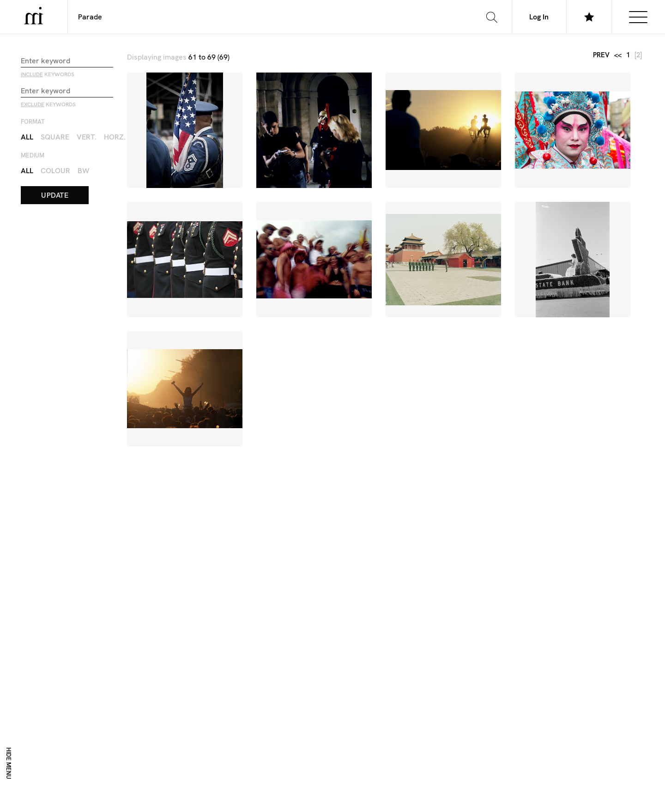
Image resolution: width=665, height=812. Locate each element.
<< (618, 55)
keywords (48, 74)
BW (84, 170)
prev (601, 55)
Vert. (87, 136)
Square (55, 136)
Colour (55, 170)
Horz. (115, 136)
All (27, 136)
